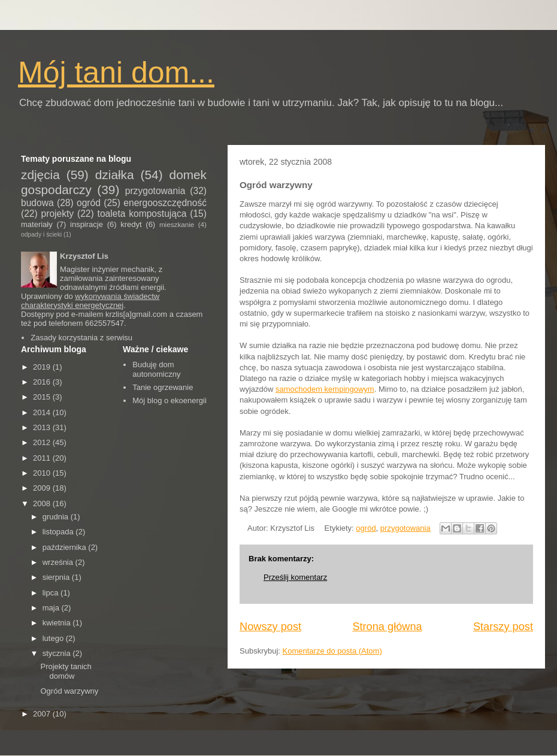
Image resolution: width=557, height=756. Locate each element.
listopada (59, 532)
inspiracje (87, 224)
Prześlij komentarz (295, 577)
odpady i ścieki (41, 235)
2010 (43, 473)
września (59, 562)
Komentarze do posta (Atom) (332, 651)
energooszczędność (165, 203)
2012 (43, 442)
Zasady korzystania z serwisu (81, 338)
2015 (43, 397)
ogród (366, 528)
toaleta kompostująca (142, 214)
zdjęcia (40, 175)
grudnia (57, 517)
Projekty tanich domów (66, 671)
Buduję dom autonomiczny (156, 369)
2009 (43, 488)
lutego (54, 638)
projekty (58, 214)
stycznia (58, 653)
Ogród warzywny (69, 691)
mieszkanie (177, 224)
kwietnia (58, 623)
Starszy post (503, 627)
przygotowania (405, 528)
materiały (37, 224)
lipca (52, 593)
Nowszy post (270, 627)
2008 (43, 504)
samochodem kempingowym (325, 389)
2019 (43, 367)
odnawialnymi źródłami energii (112, 287)
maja (52, 608)
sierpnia (57, 577)
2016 (43, 382)
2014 (43, 412)
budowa (37, 203)
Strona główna (387, 627)
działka (115, 175)
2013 (43, 427)
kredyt (131, 224)
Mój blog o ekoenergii (169, 400)
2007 (43, 714)
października (66, 547)
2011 (43, 458)
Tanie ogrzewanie (163, 387)
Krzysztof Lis (84, 256)
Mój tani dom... (116, 72)
